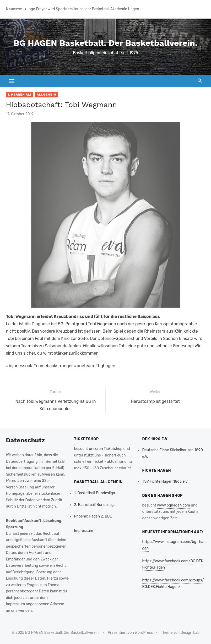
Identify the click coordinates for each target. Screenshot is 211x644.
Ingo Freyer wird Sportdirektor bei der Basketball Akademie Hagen (83, 9)
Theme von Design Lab (180, 633)
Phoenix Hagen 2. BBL (93, 516)
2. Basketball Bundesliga (95, 505)
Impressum (83, 531)
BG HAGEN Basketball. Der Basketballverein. (105, 43)
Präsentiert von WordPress (130, 633)
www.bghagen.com (174, 505)
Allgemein (46, 95)
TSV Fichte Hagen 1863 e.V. (165, 481)
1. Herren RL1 (20, 95)
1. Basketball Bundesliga (94, 493)
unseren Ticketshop (106, 449)
